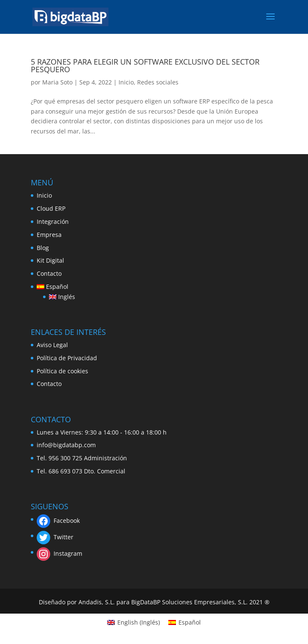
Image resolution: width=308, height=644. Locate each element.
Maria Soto (57, 82)
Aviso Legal (52, 345)
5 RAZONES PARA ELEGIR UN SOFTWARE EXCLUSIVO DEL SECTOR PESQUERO (145, 65)
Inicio (126, 82)
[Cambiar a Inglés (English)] (134, 622)
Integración (53, 221)
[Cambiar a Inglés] (62, 297)
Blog (43, 248)
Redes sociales (158, 82)
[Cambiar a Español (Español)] (185, 622)
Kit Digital (50, 260)
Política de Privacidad (67, 358)
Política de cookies (62, 371)
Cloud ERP (51, 208)
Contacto (49, 273)
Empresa (49, 235)
